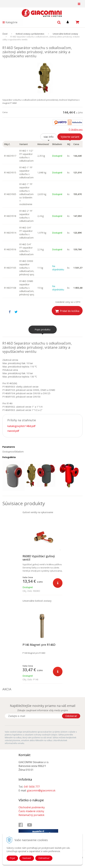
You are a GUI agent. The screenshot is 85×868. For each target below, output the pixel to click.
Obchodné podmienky (32, 807)
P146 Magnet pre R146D (39, 645)
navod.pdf (13, 431)
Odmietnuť (44, 858)
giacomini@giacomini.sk (41, 790)
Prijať (12, 858)
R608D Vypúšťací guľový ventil (39, 558)
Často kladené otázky (31, 811)
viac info (49, 137)
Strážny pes (76, 129)
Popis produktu (42, 329)
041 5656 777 (32, 787)
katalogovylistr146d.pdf (21, 426)
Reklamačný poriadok (31, 815)
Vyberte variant (70, 137)
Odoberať (71, 716)
